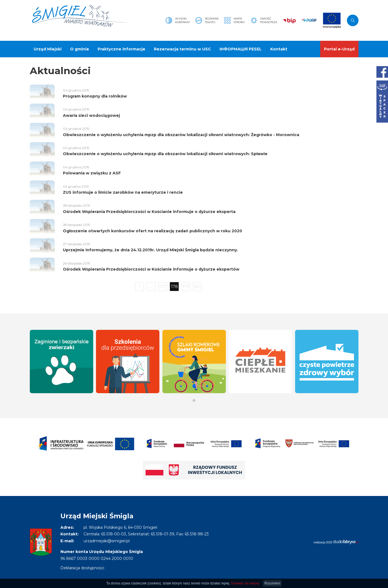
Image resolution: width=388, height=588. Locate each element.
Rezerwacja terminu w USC (182, 49)
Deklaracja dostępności (82, 568)
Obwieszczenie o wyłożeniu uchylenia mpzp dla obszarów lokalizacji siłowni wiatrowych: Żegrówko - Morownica (181, 135)
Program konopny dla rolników (95, 96)
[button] (194, 400)
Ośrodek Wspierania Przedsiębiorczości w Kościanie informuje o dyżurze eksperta (149, 212)
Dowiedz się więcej (245, 583)
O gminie (80, 49)
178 (174, 287)
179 (186, 287)
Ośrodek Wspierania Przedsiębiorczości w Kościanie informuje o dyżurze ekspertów (151, 269)
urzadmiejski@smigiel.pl (107, 541)
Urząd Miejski (48, 49)
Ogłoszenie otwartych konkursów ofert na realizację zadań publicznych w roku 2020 (152, 231)
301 (197, 287)
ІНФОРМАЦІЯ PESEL (241, 49)
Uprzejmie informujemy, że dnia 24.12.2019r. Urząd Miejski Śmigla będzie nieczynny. (150, 250)
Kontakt (279, 49)
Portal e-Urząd (339, 49)
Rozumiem (272, 583)
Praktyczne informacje (121, 49)
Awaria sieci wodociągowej (91, 115)
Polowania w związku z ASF (92, 173)
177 (163, 287)
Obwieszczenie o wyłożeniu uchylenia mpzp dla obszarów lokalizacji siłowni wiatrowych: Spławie (165, 154)
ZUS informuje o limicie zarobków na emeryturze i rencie (123, 192)
